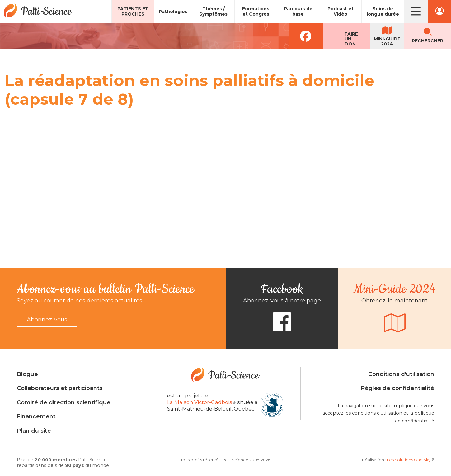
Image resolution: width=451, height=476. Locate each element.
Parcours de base (298, 11)
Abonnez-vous (47, 320)
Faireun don (351, 39)
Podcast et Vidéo (341, 11)
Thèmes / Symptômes (213, 11)
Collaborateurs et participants (60, 388)
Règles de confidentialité (397, 388)
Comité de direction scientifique (64, 402)
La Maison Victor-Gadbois (202, 402)
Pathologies (173, 12)
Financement (36, 417)
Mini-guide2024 (387, 41)
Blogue (27, 374)
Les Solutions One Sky (411, 460)
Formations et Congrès (256, 11)
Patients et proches (133, 11)
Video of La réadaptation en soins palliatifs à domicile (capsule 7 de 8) (104, 178)
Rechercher (428, 41)
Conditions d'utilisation (401, 374)
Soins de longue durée (383, 11)
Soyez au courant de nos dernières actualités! (80, 301)
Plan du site (34, 431)
